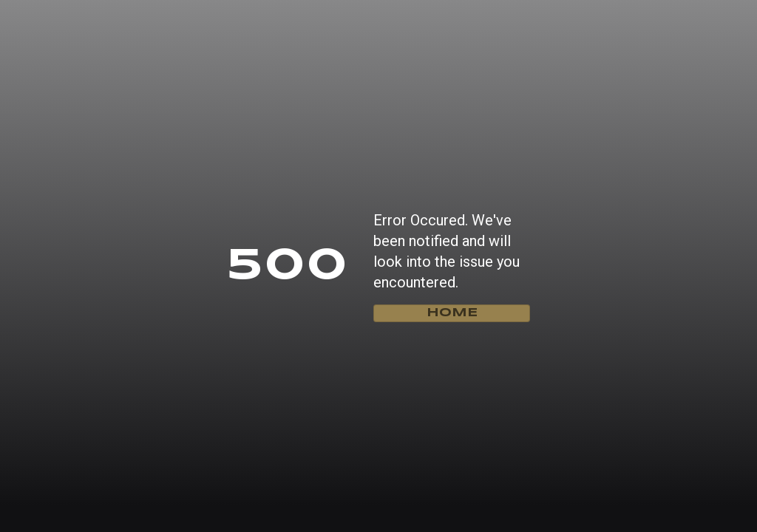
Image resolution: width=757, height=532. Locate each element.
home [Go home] (452, 313)
